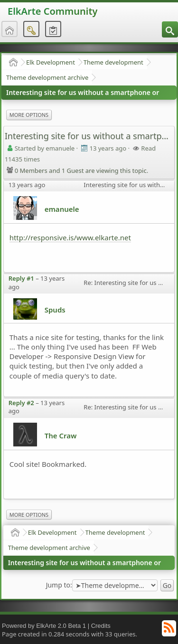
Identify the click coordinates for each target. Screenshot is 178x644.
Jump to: (59, 585)
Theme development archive (47, 77)
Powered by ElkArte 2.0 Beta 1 (44, 626)
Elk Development (51, 62)
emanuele (62, 209)
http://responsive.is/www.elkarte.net (70, 237)
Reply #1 (21, 278)
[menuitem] (170, 29)
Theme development (113, 62)
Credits (101, 626)
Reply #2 (21, 403)
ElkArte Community (52, 11)
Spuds (55, 310)
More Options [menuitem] (29, 115)
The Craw (61, 436)
